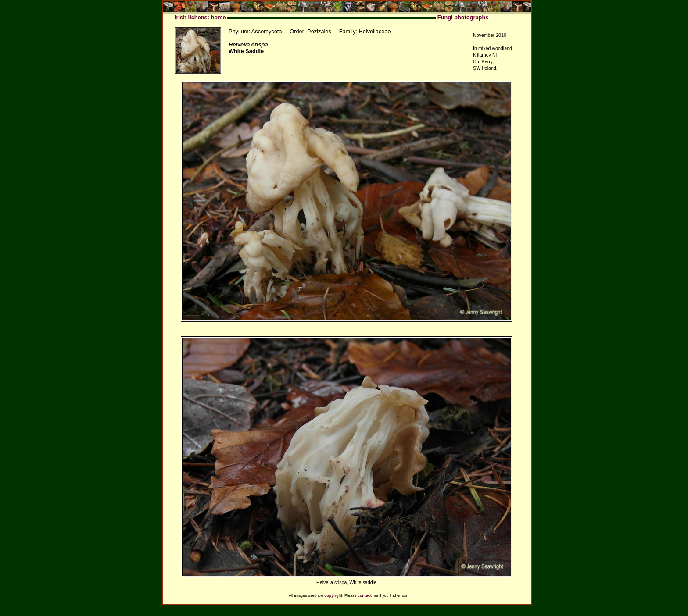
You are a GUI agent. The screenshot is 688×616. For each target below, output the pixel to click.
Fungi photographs (463, 17)
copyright (333, 595)
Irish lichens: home (200, 17)
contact (365, 595)
